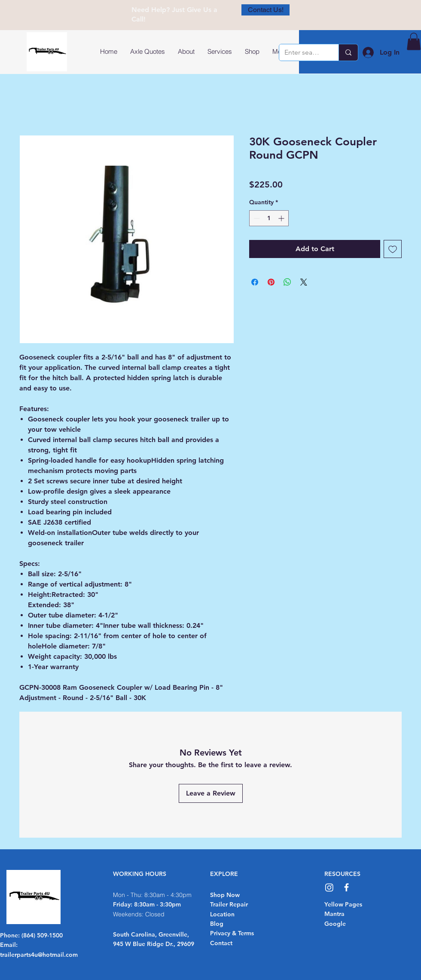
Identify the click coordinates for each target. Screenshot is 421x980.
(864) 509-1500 (42, 935)
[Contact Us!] (265, 10)
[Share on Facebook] (255, 282)
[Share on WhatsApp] (287, 282)
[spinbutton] (269, 218)
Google (335, 924)
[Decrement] (256, 218)
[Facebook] (346, 887)
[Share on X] (304, 282)
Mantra (334, 914)
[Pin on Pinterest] (271, 282)
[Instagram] (329, 887)
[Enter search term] (302, 52)
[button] (414, 41)
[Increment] (282, 218)
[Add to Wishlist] (393, 249)
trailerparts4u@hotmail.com (39, 955)
